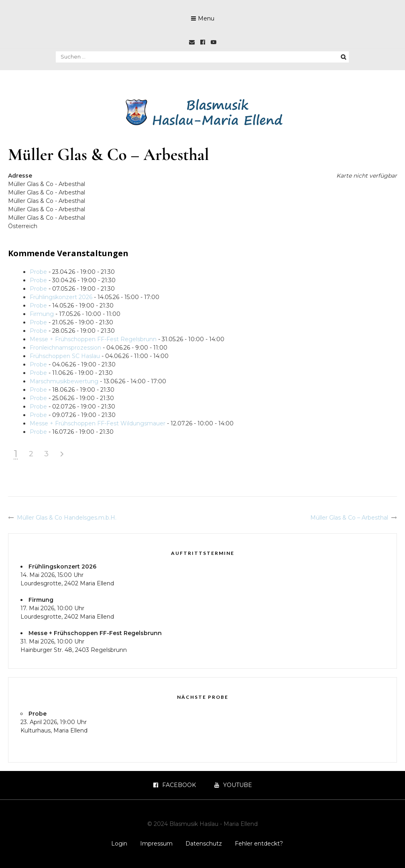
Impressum (156, 844)
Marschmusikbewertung (64, 381)
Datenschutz (204, 844)
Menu (206, 18)
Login (119, 844)
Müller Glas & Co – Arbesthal (349, 518)
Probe (38, 272)
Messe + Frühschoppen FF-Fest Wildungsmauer (98, 423)
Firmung (42, 314)
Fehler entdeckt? (259, 844)
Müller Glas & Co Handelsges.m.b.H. (67, 518)
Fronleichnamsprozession (65, 348)
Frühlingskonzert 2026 (61, 297)
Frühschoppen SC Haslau (65, 356)
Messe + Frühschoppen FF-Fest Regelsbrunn (93, 339)
